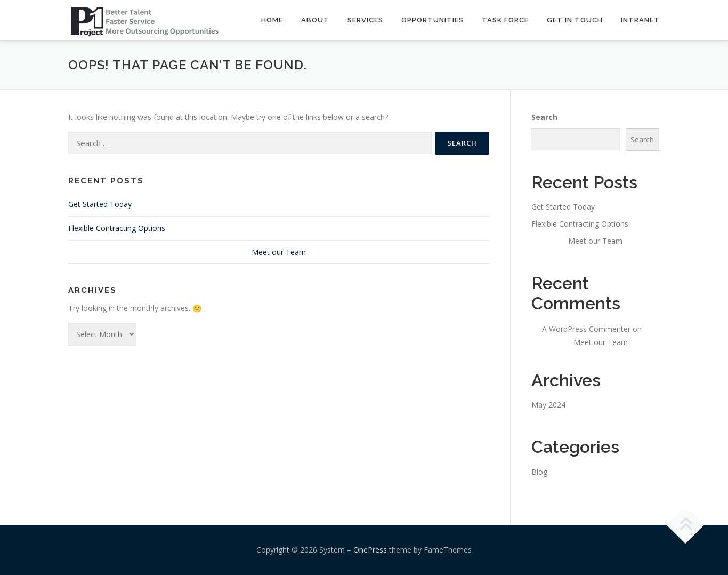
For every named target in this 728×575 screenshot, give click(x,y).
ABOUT (315, 20)
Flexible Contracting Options (117, 228)
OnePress (370, 550)
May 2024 (548, 405)
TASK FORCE (505, 20)
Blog (539, 472)
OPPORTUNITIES (432, 20)
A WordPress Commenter (586, 329)
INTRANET (640, 20)
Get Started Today (100, 204)
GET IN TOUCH (575, 20)
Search (544, 117)
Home (272, 20)
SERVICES (365, 20)
